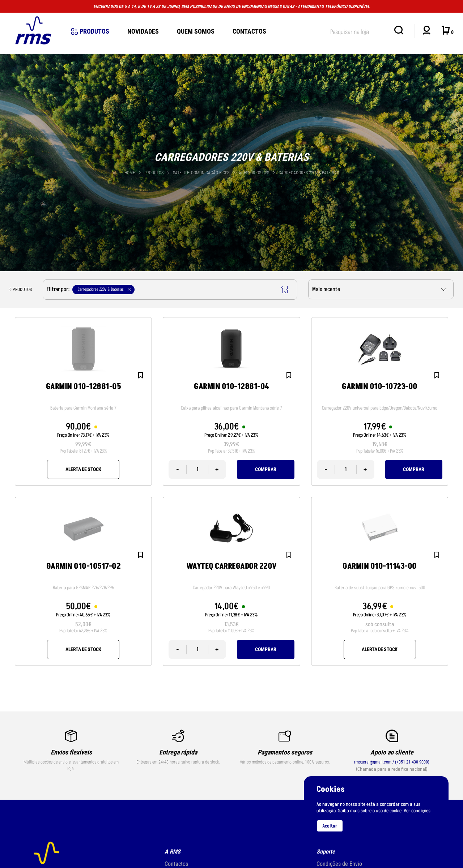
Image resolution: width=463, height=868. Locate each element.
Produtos (90, 31)
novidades (143, 31)
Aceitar (330, 826)
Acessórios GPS (254, 173)
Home (130, 173)
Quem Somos (196, 31)
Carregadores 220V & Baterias (309, 173)
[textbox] (358, 31)
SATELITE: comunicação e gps (202, 173)
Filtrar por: (167, 290)
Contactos (249, 31)
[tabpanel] (231, 162)
